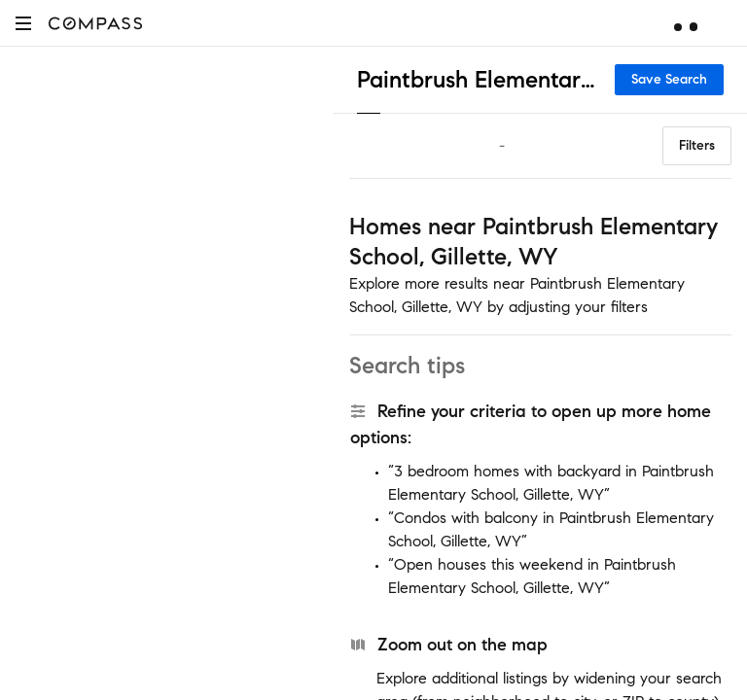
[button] (23, 23)
